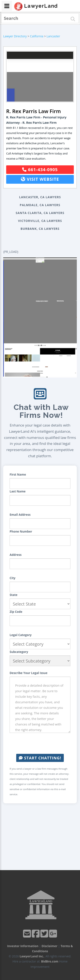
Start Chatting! (40, 758)
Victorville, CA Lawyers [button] (40, 221)
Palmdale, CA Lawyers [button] (40, 205)
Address (16, 555)
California (37, 36)
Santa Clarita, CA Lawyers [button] (40, 213)
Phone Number (21, 531)
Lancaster (53, 36)
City (12, 578)
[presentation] (42, 743)
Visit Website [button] (40, 179)
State (14, 595)
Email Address (20, 515)
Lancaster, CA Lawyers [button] (40, 197)
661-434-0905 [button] (40, 170)
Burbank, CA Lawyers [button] (40, 229)
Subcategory (19, 652)
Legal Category (21, 635)
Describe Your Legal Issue (28, 673)
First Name (18, 474)
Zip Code (16, 612)
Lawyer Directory (15, 36)
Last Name (18, 491)
